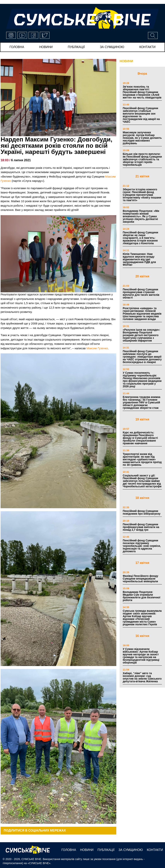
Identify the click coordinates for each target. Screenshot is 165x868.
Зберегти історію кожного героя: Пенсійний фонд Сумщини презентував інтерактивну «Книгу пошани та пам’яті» (142, 195)
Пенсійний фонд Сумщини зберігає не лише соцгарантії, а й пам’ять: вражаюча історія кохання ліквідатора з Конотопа (140, 238)
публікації (76, 47)
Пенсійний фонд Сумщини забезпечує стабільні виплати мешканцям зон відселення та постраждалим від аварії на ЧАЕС (141, 115)
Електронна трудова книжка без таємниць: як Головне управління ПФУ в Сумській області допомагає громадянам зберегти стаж (141, 402)
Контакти (147, 47)
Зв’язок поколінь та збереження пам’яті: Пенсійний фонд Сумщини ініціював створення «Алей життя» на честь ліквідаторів (142, 92)
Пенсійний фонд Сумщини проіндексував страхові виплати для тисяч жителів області (141, 293)
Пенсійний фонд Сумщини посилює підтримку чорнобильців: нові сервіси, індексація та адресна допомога (142, 546)
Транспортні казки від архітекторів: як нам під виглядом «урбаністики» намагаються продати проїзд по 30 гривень (142, 459)
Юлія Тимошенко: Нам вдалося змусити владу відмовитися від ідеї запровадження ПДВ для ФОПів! (139, 259)
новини (46, 47)
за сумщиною (112, 47)
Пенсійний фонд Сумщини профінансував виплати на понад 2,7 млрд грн (141, 527)
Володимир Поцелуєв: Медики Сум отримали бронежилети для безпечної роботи (141, 596)
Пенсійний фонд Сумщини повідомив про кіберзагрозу (142, 512)
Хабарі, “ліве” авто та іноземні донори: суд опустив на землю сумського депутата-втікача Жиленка (142, 677)
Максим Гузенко (97, 348)
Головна (17, 47)
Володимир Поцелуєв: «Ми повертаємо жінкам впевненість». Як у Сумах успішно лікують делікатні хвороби (141, 216)
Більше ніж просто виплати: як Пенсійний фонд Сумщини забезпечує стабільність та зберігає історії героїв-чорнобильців (142, 159)
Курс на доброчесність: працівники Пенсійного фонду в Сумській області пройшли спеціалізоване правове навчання (140, 438)
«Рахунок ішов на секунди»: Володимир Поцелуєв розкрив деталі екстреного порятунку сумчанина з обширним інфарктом (141, 335)
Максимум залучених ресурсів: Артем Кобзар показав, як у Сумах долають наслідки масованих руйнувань (142, 138)
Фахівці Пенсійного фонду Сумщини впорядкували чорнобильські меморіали (140, 579)
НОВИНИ (126, 61)
